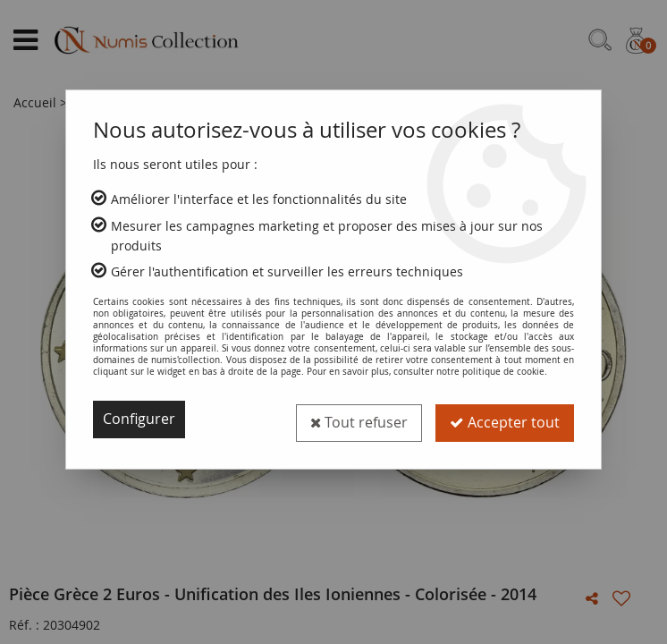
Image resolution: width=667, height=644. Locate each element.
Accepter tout (505, 419)
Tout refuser (359, 419)
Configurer (139, 419)
